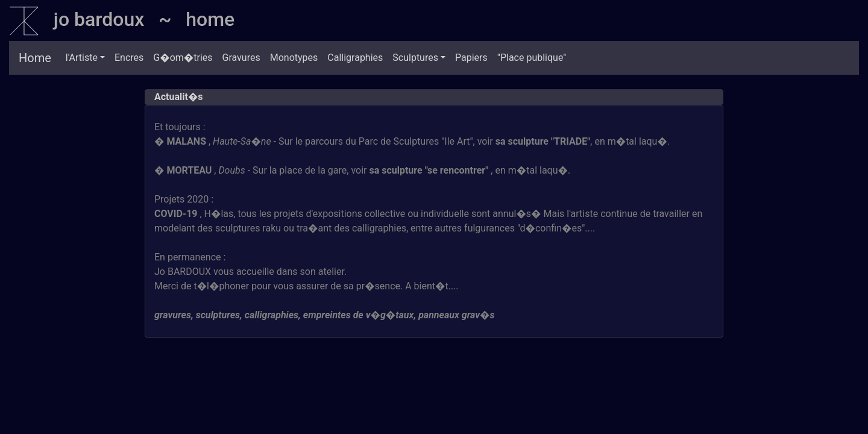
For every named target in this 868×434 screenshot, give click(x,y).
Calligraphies (355, 58)
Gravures (241, 58)
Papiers (471, 58)
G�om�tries (183, 58)
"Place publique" (532, 58)
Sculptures (415, 58)
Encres (129, 58)
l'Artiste (82, 58)
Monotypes (294, 58)
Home (35, 58)
